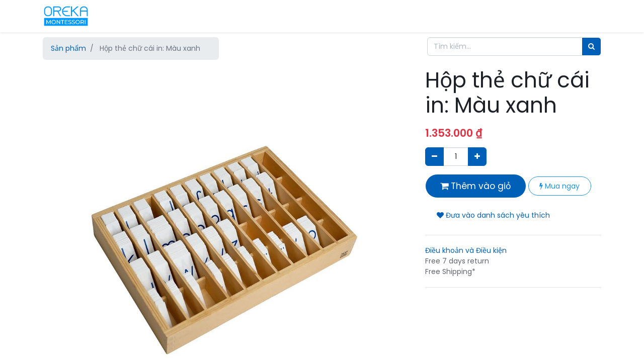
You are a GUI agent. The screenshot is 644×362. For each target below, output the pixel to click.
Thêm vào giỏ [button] (476, 186)
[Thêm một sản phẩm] (477, 157)
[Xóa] (434, 157)
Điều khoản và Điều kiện (466, 250)
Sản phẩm (68, 48)
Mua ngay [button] (559, 186)
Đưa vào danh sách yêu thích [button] (493, 215)
